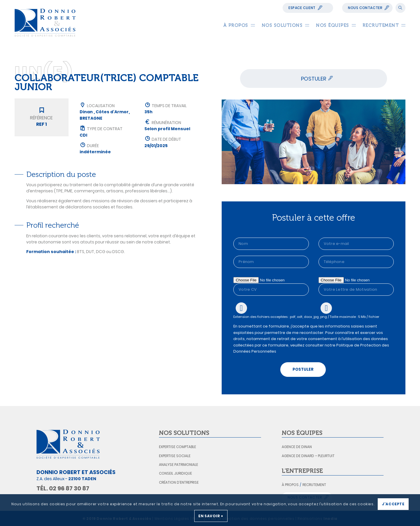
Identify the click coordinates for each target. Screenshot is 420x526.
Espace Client (302, 8)
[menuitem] (236, 25)
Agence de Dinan (297, 447)
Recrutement (314, 485)
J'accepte (393, 504)
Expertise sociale (175, 456)
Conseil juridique (175, 473)
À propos (290, 485)
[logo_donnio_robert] (45, 23)
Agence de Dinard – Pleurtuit (308, 456)
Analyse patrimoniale (178, 465)
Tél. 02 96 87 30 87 (63, 488)
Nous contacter (365, 8)
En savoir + (211, 516)
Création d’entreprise (179, 482)
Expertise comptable (177, 447)
